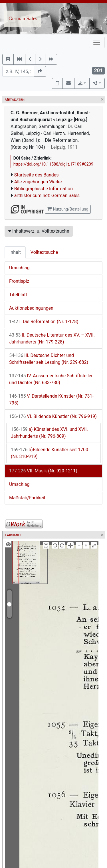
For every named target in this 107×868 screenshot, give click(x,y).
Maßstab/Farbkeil (27, 498)
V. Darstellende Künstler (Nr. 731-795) (51, 399)
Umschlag (19, 268)
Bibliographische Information (44, 189)
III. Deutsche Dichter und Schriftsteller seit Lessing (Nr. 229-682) (49, 359)
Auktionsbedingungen (31, 308)
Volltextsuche (44, 252)
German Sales (23, 19)
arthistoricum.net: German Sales (47, 196)
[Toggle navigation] (97, 42)
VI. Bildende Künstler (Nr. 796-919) (53, 416)
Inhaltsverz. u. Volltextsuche (39, 231)
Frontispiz (19, 281)
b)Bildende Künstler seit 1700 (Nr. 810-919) (50, 453)
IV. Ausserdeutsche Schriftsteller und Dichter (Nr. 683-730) (51, 379)
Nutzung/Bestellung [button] (68, 209)
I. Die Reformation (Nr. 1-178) (44, 322)
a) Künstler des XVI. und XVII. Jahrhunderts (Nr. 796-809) (49, 433)
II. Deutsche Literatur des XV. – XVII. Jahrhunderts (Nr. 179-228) (52, 338)
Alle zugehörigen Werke (38, 182)
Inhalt (15, 252)
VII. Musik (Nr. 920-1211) (43, 471)
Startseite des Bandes (37, 175)
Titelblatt (18, 295)
